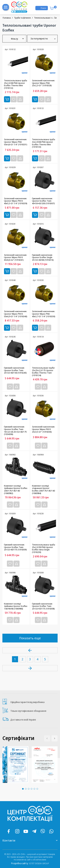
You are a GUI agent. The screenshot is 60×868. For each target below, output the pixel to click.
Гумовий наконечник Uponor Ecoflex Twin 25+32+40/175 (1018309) (15, 547)
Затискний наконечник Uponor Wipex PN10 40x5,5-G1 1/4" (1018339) (16, 201)
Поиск (43, 8)
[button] (55, 738)
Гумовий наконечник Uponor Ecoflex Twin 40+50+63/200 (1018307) (43, 201)
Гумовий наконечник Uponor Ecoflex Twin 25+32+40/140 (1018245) (15, 370)
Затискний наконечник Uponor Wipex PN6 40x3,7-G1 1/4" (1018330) (44, 314)
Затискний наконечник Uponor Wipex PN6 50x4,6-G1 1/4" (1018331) (16, 142)
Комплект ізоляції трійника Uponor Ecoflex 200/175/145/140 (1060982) (16, 490)
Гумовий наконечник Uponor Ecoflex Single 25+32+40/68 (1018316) (43, 258)
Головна (7, 18)
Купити (7, 99)
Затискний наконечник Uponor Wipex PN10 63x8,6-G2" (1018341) (15, 258)
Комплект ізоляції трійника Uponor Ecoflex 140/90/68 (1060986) (16, 606)
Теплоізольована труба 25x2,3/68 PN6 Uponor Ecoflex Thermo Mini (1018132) (16, 84)
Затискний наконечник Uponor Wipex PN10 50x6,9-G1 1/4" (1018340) (16, 314)
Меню (6, 8)
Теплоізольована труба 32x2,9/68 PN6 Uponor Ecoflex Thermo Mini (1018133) (44, 143)
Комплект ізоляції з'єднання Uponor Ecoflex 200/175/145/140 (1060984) (43, 490)
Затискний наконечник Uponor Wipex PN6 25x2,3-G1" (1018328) (43, 83)
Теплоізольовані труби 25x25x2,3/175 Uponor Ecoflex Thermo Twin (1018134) (43, 372)
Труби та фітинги (22, 18)
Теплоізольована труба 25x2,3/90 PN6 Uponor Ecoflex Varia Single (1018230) (44, 548)
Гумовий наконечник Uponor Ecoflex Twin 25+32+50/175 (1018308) (43, 606)
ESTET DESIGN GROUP (39, 863)
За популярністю (42, 39)
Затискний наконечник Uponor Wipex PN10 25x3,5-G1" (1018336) (43, 429)
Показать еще (30, 638)
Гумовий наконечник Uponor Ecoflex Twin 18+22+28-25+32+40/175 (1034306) (15, 430)
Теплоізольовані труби (45, 18)
